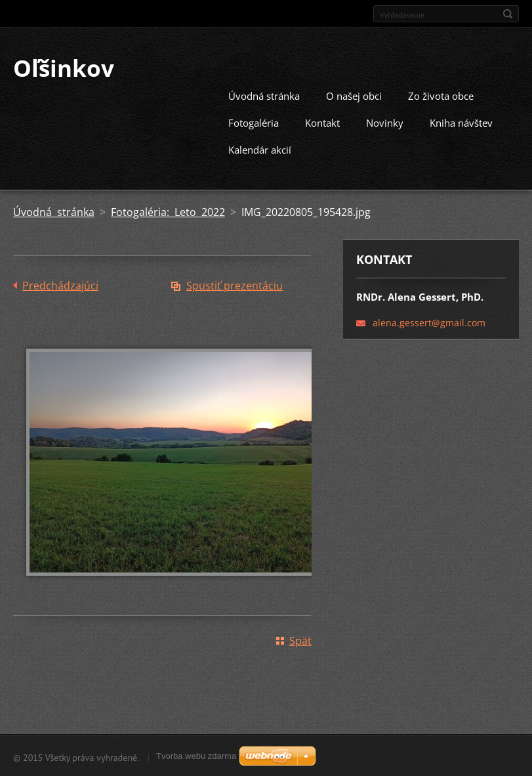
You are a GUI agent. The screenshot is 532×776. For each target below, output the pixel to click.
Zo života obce (441, 95)
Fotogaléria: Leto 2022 (168, 211)
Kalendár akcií (260, 148)
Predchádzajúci (60, 284)
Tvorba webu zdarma (196, 756)
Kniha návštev (461, 121)
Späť (300, 639)
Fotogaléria (254, 121)
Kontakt (322, 121)
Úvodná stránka (264, 95)
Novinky (385, 121)
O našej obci (354, 95)
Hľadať (508, 14)
